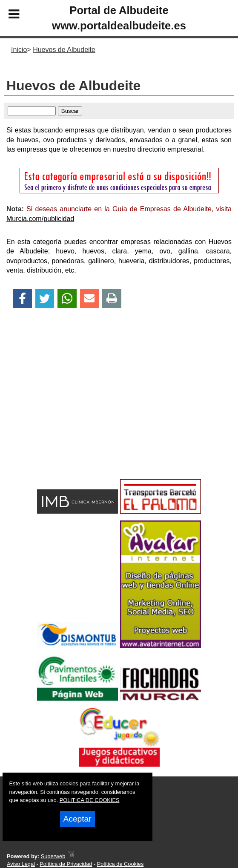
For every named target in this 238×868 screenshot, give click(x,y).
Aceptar (77, 819)
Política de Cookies (120, 864)
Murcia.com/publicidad (40, 219)
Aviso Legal (21, 864)
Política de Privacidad (66, 864)
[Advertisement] (119, 408)
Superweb (53, 856)
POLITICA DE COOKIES (90, 800)
